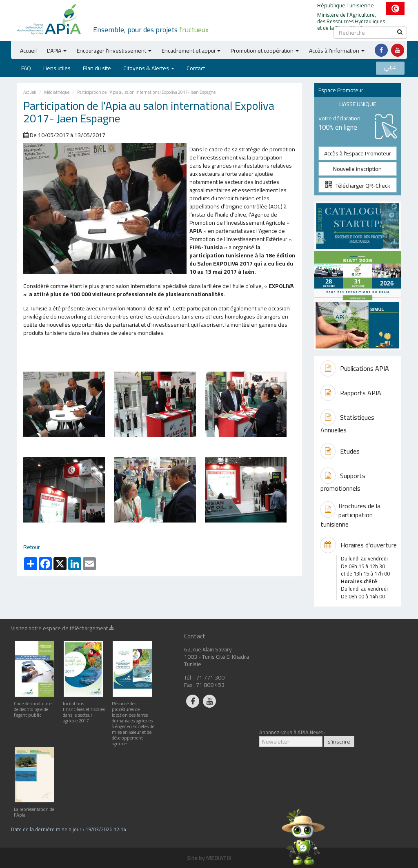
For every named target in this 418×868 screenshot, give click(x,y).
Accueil (28, 51)
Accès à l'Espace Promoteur (358, 153)
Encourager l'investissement (114, 51)
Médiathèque (57, 92)
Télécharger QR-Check (358, 186)
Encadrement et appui (191, 51)
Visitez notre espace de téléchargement (63, 629)
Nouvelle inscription (357, 169)
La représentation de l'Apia (34, 809)
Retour (32, 547)
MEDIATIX (219, 858)
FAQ (26, 68)
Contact (196, 68)
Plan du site (97, 68)
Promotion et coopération (265, 51)
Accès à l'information (337, 51)
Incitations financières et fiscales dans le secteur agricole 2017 (84, 709)
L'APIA (57, 51)
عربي (390, 67)
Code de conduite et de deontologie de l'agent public (34, 706)
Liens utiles (57, 68)
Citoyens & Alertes (149, 68)
